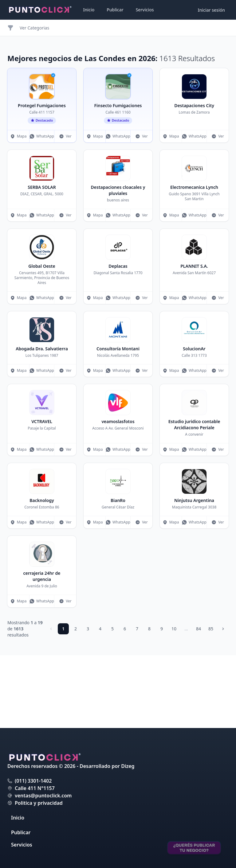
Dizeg (128, 766)
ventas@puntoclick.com (43, 796)
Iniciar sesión (212, 10)
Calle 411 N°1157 (35, 788)
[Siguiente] (223, 629)
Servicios (145, 10)
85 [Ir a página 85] (211, 629)
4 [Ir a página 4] (100, 629)
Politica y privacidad (39, 803)
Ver (65, 136)
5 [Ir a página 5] (112, 629)
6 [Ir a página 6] (125, 629)
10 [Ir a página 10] (174, 629)
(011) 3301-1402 (33, 781)
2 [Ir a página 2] (76, 629)
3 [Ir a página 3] (88, 629)
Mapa (18, 136)
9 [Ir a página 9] (162, 629)
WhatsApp (42, 136)
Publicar (115, 10)
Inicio (89, 10)
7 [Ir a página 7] (137, 629)
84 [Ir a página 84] (199, 629)
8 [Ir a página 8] (149, 629)
